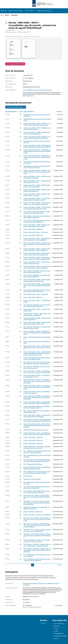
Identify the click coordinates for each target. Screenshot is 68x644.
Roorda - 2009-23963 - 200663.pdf (33, 512)
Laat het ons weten (28, 96)
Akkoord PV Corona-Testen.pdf (32, 479)
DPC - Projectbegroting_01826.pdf (33, 464)
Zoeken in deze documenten (16, 107)
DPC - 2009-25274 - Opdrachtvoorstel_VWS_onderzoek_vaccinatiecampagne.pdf (37, 452)
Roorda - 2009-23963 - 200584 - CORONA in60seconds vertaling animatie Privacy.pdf (37, 323)
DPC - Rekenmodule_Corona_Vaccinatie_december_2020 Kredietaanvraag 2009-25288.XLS (37, 472)
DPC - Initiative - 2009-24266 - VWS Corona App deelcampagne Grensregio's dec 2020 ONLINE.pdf (37, 420)
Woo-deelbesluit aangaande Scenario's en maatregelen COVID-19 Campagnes (41, 584)
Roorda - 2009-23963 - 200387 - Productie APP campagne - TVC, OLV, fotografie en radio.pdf (37, 203)
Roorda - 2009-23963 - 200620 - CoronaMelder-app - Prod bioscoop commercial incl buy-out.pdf (37, 372)
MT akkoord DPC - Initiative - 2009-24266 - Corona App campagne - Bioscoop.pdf (37, 314)
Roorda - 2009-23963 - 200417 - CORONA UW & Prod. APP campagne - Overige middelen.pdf (37, 267)
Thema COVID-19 (30, 11)
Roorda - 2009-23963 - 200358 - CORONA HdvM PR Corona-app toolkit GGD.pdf (37, 133)
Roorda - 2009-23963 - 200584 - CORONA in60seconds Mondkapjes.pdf (37, 319)
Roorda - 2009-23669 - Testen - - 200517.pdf (36, 232)
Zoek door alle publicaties (16, 11)
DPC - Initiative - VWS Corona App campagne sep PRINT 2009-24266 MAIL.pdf (37, 217)
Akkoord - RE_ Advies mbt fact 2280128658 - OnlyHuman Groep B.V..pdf (37, 508)
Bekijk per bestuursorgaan (44, 11)
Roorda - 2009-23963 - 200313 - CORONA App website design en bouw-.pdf (37, 181)
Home (4, 11)
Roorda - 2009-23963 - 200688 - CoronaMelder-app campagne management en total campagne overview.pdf (37, 397)
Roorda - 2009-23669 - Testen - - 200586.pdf (36, 294)
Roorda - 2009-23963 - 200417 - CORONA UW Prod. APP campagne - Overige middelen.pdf (37, 239)
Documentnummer (12, 112)
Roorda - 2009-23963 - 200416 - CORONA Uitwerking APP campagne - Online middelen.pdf (37, 249)
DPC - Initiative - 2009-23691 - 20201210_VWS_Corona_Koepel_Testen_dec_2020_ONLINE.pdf (37, 545)
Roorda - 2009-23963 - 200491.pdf (33, 235)
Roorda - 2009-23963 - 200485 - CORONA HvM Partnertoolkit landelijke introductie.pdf (37, 226)
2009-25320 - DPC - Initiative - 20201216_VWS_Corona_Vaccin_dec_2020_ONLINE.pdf (37, 530)
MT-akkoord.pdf (28, 476)
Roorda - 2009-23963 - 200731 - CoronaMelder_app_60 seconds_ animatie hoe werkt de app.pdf (37, 434)
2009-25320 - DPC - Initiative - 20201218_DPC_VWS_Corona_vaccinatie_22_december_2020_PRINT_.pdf (37, 519)
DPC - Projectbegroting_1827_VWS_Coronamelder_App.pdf (37, 456)
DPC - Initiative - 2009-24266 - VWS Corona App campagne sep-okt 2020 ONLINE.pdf (37, 212)
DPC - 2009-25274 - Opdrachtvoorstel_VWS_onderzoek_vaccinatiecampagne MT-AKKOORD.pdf (37, 460)
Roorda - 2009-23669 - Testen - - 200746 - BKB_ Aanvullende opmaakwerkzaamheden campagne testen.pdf (37, 425)
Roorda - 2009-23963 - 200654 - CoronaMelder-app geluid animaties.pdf (37, 392)
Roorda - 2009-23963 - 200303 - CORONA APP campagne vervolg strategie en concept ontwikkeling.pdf (37, 151)
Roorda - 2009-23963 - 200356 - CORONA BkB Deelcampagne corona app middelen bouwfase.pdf (37, 146)
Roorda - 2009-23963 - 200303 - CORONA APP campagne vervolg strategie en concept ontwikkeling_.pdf (37, 157)
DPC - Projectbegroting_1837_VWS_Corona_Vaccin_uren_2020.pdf (37, 555)
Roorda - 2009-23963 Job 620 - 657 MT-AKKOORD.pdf (37, 342)
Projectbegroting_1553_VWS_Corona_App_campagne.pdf (37, 142)
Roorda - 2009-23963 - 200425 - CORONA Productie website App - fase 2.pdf (37, 195)
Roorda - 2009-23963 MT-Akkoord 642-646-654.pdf (37, 338)
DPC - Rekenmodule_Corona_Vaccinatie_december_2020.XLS (37, 483)
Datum (60, 112)
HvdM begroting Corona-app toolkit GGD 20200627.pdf (37, 120)
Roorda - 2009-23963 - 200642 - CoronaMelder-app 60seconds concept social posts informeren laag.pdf (37, 387)
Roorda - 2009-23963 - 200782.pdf (33, 437)
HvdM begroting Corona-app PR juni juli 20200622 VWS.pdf (37, 115)
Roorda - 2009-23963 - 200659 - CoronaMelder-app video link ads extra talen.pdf (37, 407)
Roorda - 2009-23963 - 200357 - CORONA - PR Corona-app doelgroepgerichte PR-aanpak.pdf (37, 124)
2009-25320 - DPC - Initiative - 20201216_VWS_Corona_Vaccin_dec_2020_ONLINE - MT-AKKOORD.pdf (37, 535)
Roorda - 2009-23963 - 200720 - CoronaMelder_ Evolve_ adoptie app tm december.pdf (37, 416)
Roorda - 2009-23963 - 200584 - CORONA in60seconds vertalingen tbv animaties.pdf (37, 280)
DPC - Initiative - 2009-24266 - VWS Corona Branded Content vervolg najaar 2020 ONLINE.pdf (37, 363)
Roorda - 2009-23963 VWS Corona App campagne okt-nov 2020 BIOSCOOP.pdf (37, 358)
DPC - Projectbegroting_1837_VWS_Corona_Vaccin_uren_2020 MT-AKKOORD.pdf (37, 560)
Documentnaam (29, 112)
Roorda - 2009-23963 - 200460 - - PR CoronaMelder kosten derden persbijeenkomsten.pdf (37, 208)
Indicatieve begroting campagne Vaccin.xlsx (36, 430)
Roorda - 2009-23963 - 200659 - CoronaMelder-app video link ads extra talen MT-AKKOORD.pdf (37, 403)
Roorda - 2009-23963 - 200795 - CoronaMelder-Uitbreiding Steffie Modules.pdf (37, 468)
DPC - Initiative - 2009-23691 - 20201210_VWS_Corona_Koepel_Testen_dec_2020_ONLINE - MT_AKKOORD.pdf (37, 550)
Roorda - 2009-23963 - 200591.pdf (33, 297)
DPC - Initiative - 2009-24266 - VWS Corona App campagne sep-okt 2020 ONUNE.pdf (37, 291)
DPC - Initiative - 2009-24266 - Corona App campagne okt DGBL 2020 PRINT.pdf (37, 271)
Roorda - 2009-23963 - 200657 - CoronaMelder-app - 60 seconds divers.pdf (37, 376)
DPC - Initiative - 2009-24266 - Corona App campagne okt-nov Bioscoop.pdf (37, 328)
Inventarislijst (59, 605)
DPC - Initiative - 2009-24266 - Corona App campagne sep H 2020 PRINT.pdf (37, 276)
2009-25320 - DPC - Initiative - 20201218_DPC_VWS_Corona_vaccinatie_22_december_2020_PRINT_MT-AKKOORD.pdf (37, 525)
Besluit (7, 15)
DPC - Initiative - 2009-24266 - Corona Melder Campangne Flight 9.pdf (37, 411)
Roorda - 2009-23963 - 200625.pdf (33, 443)
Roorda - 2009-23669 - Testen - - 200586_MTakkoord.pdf (37, 301)
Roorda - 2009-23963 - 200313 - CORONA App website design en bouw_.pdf (37, 177)
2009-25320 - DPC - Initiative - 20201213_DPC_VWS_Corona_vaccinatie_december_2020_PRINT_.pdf (37, 497)
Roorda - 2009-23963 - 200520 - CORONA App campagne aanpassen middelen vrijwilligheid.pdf (37, 258)
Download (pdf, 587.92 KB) (15, 64)
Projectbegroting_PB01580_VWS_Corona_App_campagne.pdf (37, 162)
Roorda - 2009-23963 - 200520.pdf (33, 229)
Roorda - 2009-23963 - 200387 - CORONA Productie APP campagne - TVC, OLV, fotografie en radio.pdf (37, 172)
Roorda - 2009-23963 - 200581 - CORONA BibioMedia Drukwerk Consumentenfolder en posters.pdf (37, 347)
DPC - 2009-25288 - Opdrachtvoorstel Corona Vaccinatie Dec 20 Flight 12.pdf (37, 487)
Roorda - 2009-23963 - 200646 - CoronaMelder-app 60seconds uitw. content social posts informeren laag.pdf (37, 381)
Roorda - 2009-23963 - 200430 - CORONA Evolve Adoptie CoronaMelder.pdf (37, 190)
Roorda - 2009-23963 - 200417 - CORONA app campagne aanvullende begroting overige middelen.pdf (37, 333)
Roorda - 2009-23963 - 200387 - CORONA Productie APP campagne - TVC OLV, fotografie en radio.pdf (37, 244)
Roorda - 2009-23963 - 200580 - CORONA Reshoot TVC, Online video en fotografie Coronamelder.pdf (37, 285)
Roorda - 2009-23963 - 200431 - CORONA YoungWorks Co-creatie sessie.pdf (37, 263)
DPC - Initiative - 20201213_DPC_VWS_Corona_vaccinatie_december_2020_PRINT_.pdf (37, 492)
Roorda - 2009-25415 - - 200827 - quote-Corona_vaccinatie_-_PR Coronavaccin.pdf (37, 541)
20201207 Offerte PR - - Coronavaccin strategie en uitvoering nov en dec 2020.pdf (37, 447)
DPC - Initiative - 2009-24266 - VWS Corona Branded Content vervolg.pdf (37, 367)
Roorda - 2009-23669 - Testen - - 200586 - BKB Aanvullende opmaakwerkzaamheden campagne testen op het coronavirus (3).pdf (37, 353)
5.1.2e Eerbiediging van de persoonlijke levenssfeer (37, 90)
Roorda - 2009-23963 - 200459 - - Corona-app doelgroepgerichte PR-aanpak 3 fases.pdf (37, 199)
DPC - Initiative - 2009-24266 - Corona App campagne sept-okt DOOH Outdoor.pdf (37, 306)
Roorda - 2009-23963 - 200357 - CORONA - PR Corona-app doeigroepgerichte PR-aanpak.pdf (37, 137)
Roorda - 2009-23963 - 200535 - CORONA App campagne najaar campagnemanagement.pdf (37, 254)
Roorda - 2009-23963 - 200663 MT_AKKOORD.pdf (37, 515)
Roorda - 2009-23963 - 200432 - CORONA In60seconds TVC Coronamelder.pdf (37, 186)
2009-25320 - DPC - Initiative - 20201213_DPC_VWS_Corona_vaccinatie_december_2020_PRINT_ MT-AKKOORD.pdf (37, 503)
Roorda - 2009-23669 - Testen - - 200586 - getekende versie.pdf (37, 310)
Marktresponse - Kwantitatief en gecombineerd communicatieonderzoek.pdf (37, 167)
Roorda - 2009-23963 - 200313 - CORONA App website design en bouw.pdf (37, 129)
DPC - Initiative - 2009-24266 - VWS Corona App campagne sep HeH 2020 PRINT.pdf (37, 221)
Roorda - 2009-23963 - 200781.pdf (33, 440)
